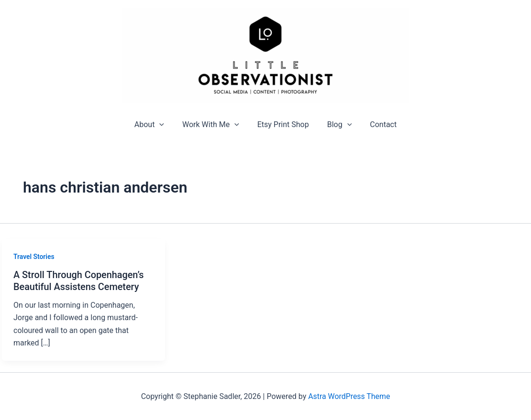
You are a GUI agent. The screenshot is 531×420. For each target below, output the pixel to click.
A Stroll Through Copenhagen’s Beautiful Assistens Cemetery (79, 281)
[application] (165, 124)
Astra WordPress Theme (349, 396)
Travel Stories (34, 257)
